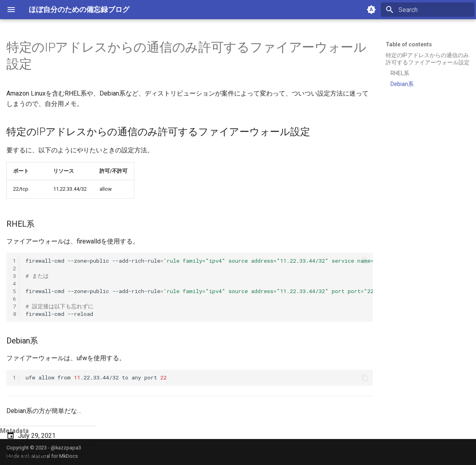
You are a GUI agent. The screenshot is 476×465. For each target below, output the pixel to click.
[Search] (428, 10)
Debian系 (402, 84)
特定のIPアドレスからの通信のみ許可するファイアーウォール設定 (428, 59)
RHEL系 (400, 73)
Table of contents (409, 44)
